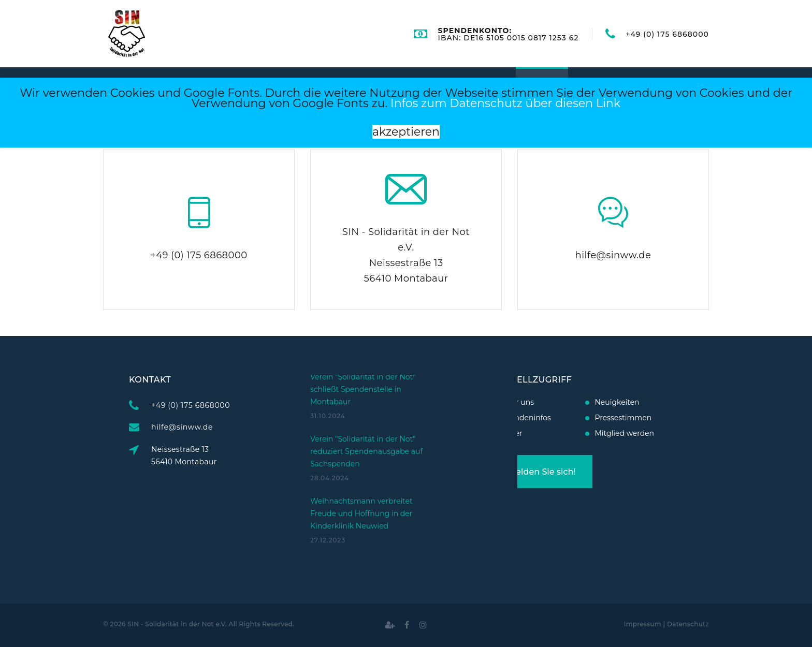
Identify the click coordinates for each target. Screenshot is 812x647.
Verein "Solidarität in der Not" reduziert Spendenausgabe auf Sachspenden (366, 417)
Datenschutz (688, 624)
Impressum (643, 624)
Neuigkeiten (584, 402)
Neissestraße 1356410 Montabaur (218, 455)
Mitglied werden (591, 433)
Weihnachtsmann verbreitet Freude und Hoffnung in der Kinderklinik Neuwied (361, 479)
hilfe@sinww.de (613, 255)
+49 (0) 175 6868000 (667, 34)
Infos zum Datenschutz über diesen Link (505, 103)
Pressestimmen (590, 418)
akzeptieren (406, 132)
